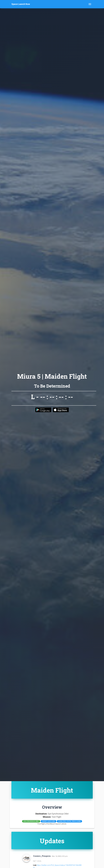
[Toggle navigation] (90, 4)
